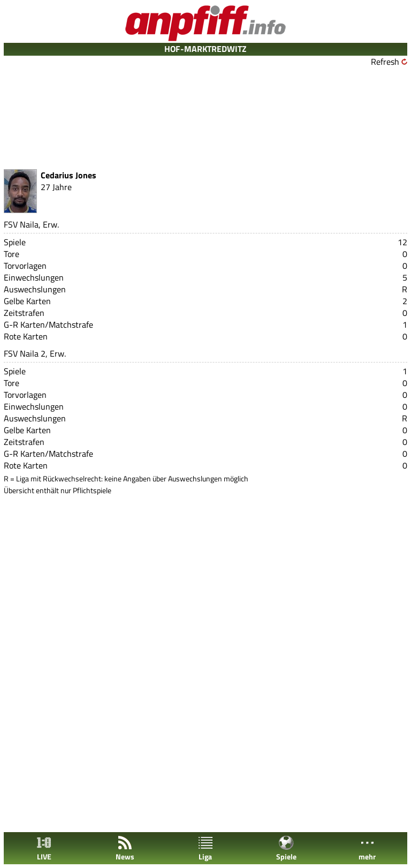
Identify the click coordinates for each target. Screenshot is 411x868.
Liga (205, 848)
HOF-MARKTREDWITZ (205, 49)
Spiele (286, 848)
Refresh (385, 62)
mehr (367, 848)
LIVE (44, 848)
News (125, 848)
